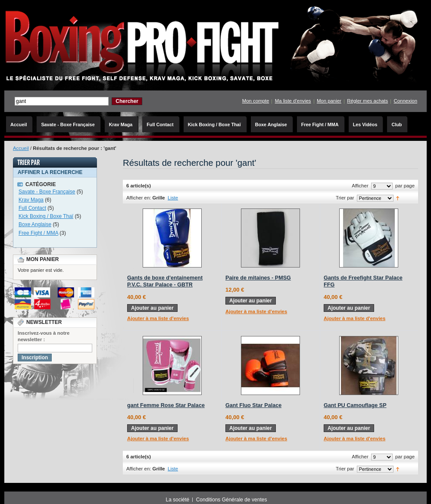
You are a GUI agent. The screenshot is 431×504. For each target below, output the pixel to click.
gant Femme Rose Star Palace (166, 405)
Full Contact (32, 208)
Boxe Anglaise (35, 224)
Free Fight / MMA (38, 233)
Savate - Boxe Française (47, 192)
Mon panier (329, 101)
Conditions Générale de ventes (232, 500)
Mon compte (256, 101)
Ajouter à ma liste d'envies (158, 318)
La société (178, 500)
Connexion (406, 101)
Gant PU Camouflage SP (355, 405)
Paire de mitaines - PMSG (258, 278)
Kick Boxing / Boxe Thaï (46, 216)
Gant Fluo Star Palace (253, 405)
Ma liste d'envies (293, 101)
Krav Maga (31, 200)
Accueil (21, 148)
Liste (173, 198)
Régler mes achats (367, 101)
